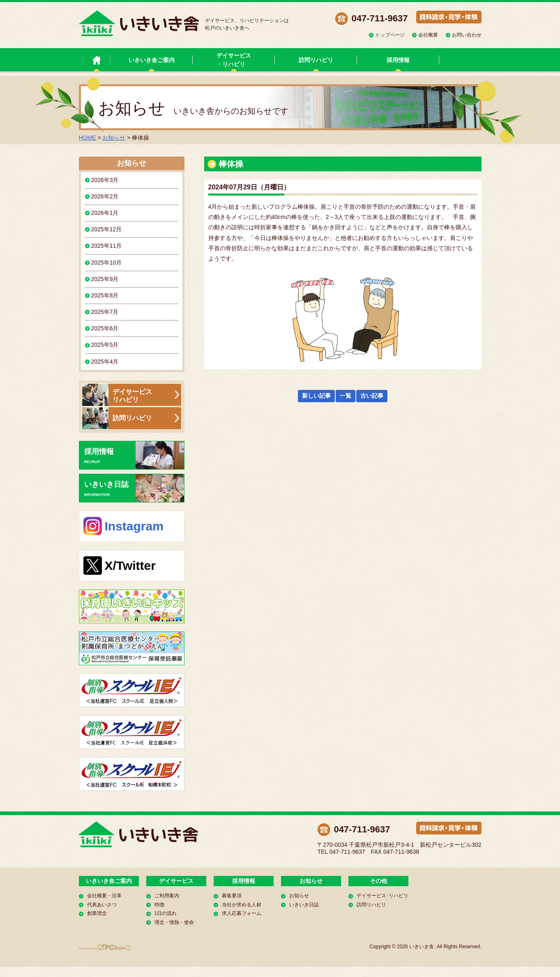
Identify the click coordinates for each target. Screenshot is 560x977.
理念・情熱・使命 (174, 922)
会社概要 (428, 35)
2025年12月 (107, 229)
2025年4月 (105, 362)
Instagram (134, 526)
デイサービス (176, 881)
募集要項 (232, 896)
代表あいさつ (102, 905)
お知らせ (114, 138)
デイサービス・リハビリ (234, 60)
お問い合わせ (467, 35)
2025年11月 (107, 246)
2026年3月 (105, 180)
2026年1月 (105, 213)
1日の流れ (166, 913)
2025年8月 (105, 295)
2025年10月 (107, 263)
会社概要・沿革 (104, 896)
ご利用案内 (167, 896)
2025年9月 (105, 279)
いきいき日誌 (134, 488)
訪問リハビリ (316, 60)
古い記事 (372, 396)
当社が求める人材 (242, 905)
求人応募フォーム (242, 913)
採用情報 (398, 60)
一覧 (346, 396)
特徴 (159, 905)
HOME (88, 138)
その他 (378, 881)
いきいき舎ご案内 (152, 60)
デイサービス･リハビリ (383, 896)
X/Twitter (130, 566)
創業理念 (97, 913)
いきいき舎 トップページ (97, 60)
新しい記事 (316, 396)
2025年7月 (105, 312)
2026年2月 (105, 196)
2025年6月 (105, 328)
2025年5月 (105, 345)
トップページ (390, 35)
